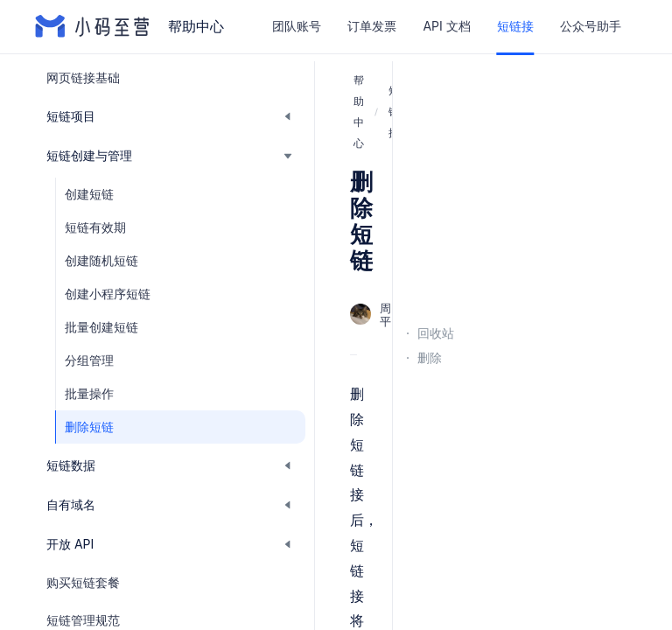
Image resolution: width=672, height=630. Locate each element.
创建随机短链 (101, 260)
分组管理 (89, 360)
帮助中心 (359, 112)
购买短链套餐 (83, 582)
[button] (170, 116)
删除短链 (89, 427)
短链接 (515, 26)
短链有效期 (95, 227)
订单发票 (372, 26)
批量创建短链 (101, 327)
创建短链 (89, 194)
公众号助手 (591, 26)
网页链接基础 (83, 77)
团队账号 (297, 26)
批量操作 (89, 393)
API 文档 (446, 26)
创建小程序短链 (108, 294)
